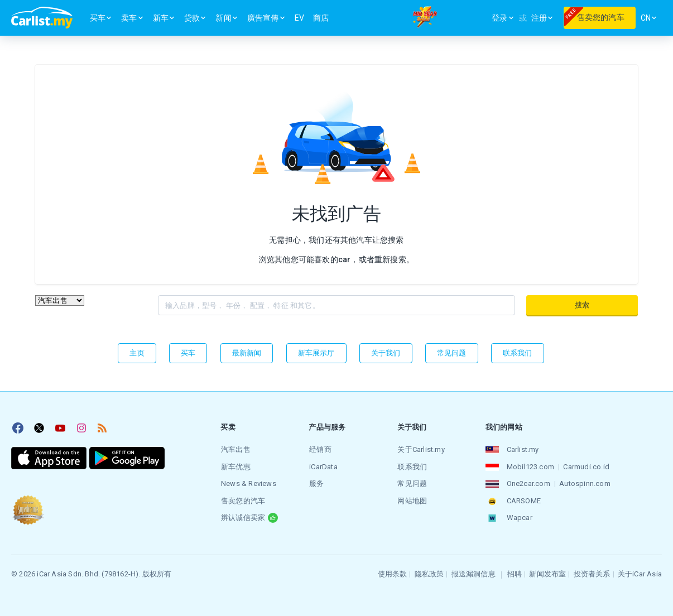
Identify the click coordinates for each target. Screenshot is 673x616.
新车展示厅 (316, 353)
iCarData (323, 466)
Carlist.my (522, 449)
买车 (188, 353)
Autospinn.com (585, 483)
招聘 (515, 572)
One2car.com (528, 483)
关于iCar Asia (640, 572)
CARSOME (523, 500)
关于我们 (386, 353)
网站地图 (412, 500)
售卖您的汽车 (242, 500)
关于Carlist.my (421, 449)
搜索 (582, 305)
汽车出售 (235, 449)
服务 (316, 483)
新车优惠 (235, 466)
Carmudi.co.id (586, 466)
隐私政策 (429, 572)
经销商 (320, 449)
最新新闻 (247, 353)
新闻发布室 (547, 572)
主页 (137, 353)
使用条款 (393, 572)
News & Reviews (248, 483)
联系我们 (518, 353)
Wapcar (519, 516)
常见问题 (452, 353)
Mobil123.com (530, 466)
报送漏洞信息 (473, 572)
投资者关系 (592, 572)
